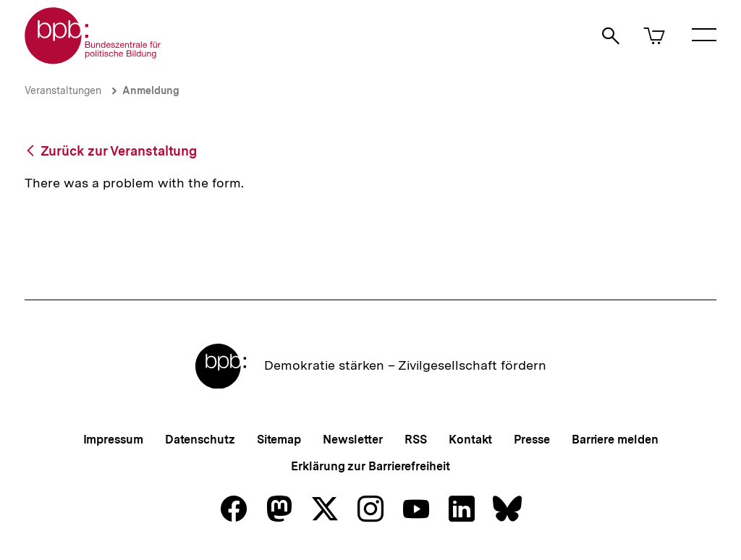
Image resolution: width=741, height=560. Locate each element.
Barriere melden (615, 440)
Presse (532, 440)
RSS (416, 440)
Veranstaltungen (63, 90)
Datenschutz (200, 440)
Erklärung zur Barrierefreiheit (370, 466)
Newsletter (353, 440)
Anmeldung (151, 90)
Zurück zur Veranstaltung (119, 151)
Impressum (113, 440)
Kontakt (470, 440)
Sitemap (279, 440)
